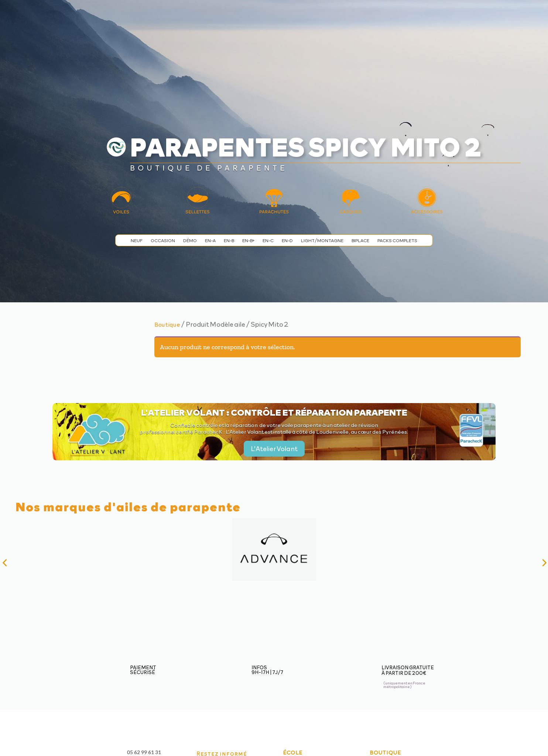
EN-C (268, 240)
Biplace (360, 240)
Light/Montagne (322, 240)
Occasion (163, 240)
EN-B (229, 240)
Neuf (137, 240)
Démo (190, 240)
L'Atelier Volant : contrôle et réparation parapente (274, 412)
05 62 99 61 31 (144, 752)
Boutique (167, 324)
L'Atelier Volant (274, 448)
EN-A (210, 240)
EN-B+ (248, 240)
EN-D (287, 240)
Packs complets (397, 240)
